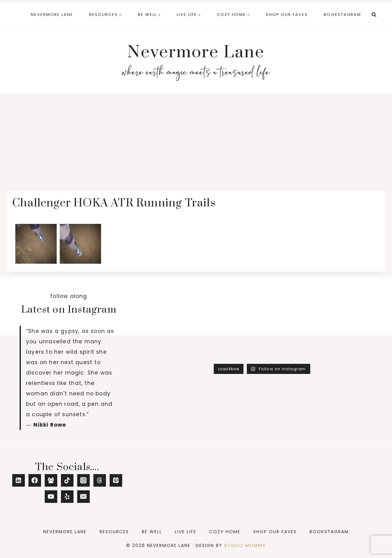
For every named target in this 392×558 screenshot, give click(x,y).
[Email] (83, 497)
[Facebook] (35, 480)
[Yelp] (67, 497)
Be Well (152, 532)
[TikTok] (67, 480)
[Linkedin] (19, 480)
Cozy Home (225, 532)
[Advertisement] (196, 140)
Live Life (186, 532)
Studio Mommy (245, 545)
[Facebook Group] (51, 480)
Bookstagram (342, 15)
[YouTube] (51, 497)
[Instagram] (83, 480)
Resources (114, 532)
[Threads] (100, 480)
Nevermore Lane (52, 15)
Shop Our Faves (287, 15)
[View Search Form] (374, 15)
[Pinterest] (116, 480)
